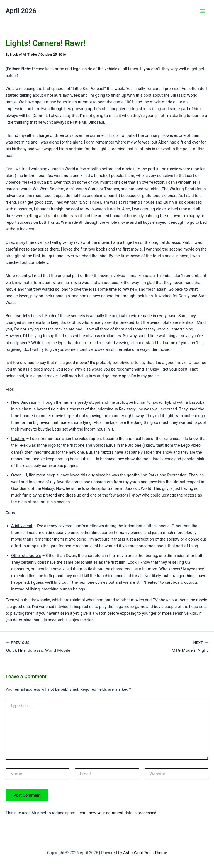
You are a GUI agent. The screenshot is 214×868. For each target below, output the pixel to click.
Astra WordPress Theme (145, 853)
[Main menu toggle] (203, 11)
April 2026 (21, 11)
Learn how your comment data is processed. (117, 813)
